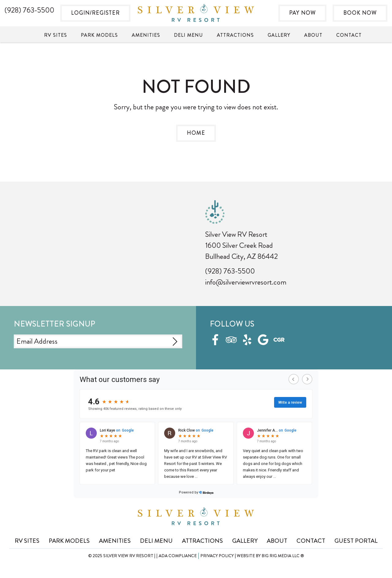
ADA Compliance (178, 556)
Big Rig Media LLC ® (283, 556)
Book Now (360, 13)
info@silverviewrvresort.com (246, 282)
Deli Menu (188, 35)
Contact (349, 35)
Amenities (146, 35)
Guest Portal (356, 541)
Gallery (279, 35)
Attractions (235, 35)
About (313, 35)
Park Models (99, 35)
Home (196, 133)
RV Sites (56, 35)
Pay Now (302, 13)
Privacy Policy (217, 556)
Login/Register (95, 13)
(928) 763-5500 (230, 271)
